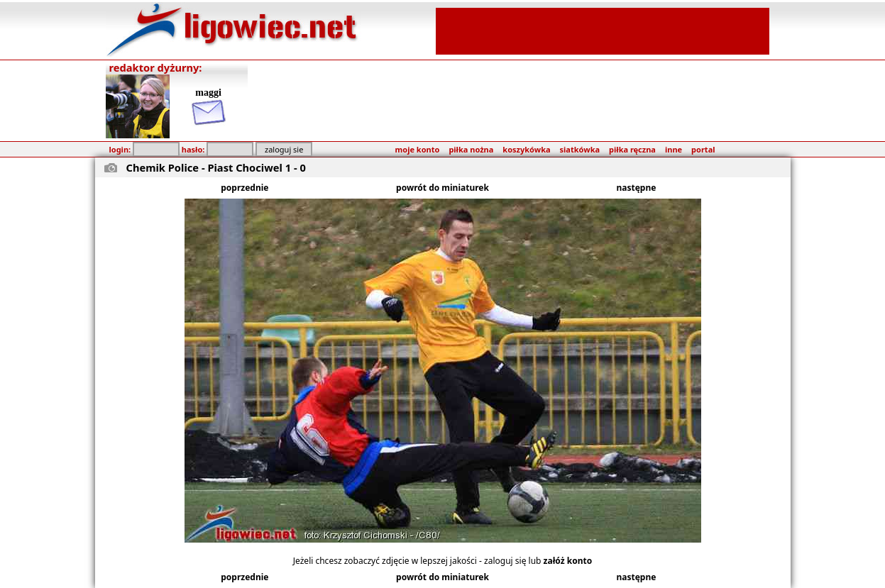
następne (637, 188)
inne (674, 149)
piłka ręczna (632, 149)
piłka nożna (471, 149)
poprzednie (244, 188)
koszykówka (526, 149)
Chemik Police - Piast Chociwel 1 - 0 (216, 167)
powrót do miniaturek (442, 188)
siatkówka (580, 149)
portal (703, 149)
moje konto (418, 149)
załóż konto (568, 561)
